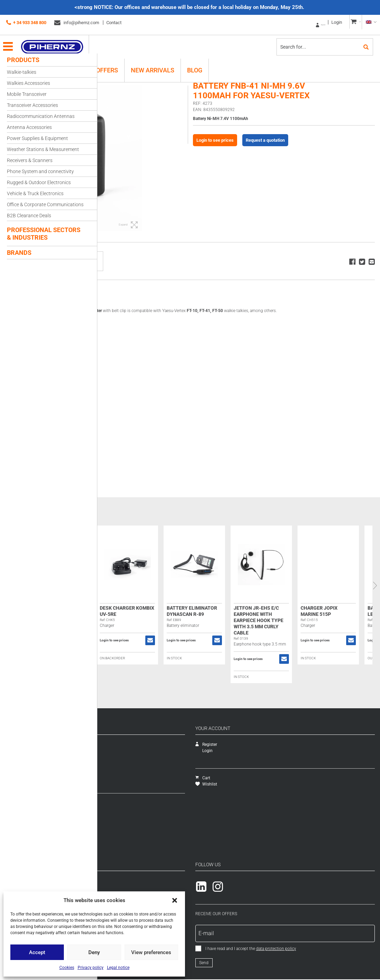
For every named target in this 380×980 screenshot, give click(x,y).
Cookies (67, 968)
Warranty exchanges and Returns (133, 815)
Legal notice (118, 968)
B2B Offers (101, 65)
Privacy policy (91, 968)
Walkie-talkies (22, 72)
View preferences (151, 952)
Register (298, 22)
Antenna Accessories (29, 127)
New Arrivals (153, 65)
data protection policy (325, 949)
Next (375, 586)
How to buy (113, 803)
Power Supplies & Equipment (37, 138)
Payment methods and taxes (129, 821)
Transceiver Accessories (32, 105)
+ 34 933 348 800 (26, 23)
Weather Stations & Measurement (43, 149)
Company (112, 744)
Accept (37, 952)
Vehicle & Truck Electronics (35, 193)
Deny (94, 952)
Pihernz (61, 41)
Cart (251, 778)
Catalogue (112, 757)
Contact (114, 23)
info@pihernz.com (77, 23)
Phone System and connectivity (40, 171)
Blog (195, 65)
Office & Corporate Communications (45, 204)
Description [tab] (122, 294)
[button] (175, 900)
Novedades (113, 769)
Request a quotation (307, 150)
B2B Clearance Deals (29, 216)
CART (352, 22)
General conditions (120, 828)
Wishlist (255, 784)
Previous (103, 586)
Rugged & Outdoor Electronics (39, 182)
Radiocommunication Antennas (41, 116)
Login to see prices (256, 150)
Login (320, 22)
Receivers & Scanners (30, 160)
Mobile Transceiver (27, 94)
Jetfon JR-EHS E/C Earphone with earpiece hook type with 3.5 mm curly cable (337, 620)
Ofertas (109, 776)
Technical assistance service (129, 751)
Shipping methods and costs (129, 809)
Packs (108, 782)
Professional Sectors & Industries (44, 234)
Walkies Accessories (28, 83)
